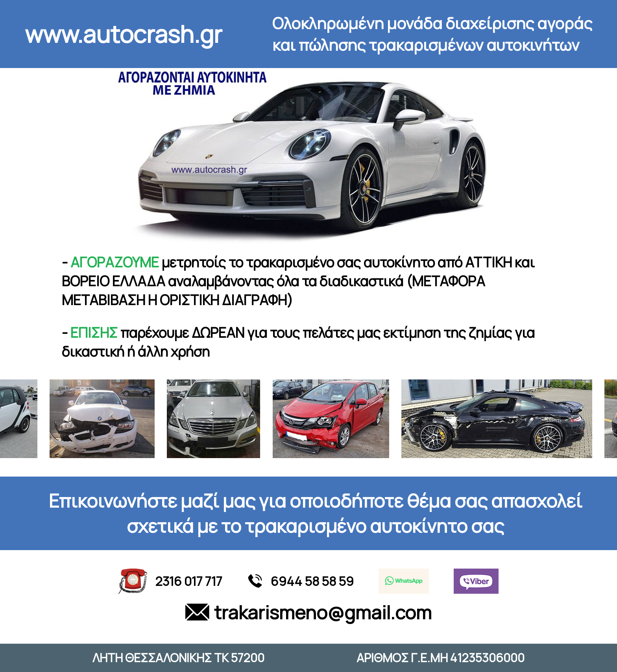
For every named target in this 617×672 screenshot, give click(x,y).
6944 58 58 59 (300, 581)
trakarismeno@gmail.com (308, 612)
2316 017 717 (170, 581)
